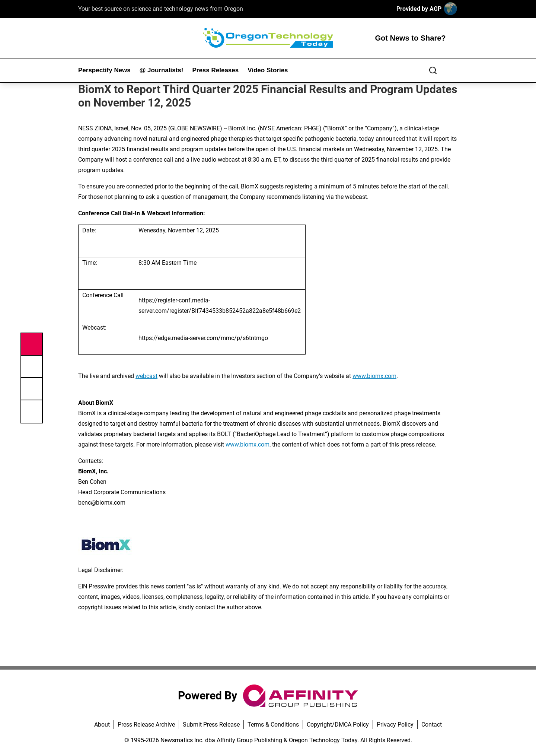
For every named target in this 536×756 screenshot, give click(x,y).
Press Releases (215, 70)
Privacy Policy (395, 725)
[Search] (433, 70)
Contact (432, 725)
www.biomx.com (374, 376)
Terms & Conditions (273, 725)
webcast (146, 376)
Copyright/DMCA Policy (338, 725)
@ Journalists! (162, 70)
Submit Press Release (211, 725)
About (102, 725)
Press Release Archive (146, 725)
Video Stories (268, 70)
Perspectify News (104, 70)
